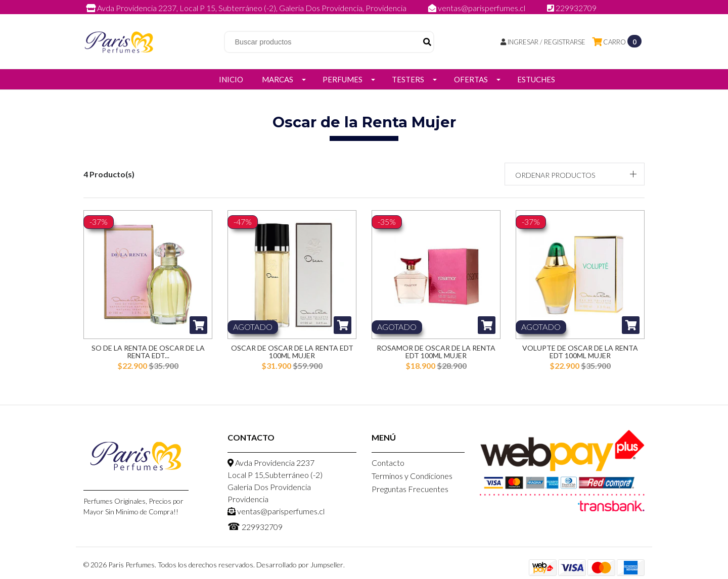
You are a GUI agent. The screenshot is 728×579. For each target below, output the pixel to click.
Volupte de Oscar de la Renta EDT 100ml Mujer (580, 352)
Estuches (536, 79)
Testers (408, 79)
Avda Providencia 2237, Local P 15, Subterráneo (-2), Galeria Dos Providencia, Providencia (247, 8)
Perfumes (343, 79)
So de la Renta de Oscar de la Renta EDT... (148, 352)
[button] (575, 174)
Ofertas (471, 79)
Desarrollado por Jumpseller (300, 565)
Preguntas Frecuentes (410, 489)
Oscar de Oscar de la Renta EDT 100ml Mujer (292, 352)
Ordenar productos (555, 175)
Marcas (278, 79)
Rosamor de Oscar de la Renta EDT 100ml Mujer (436, 352)
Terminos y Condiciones (412, 476)
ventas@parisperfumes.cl (477, 8)
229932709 (572, 8)
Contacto (388, 463)
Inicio (231, 79)
